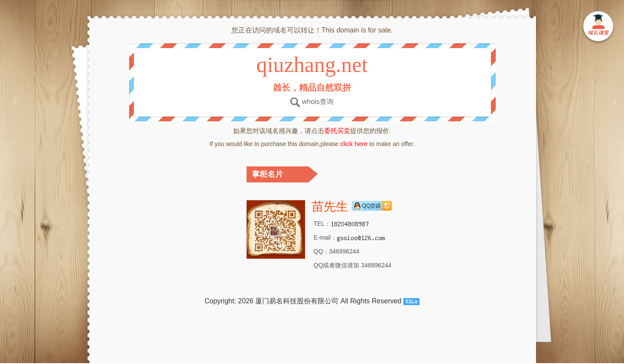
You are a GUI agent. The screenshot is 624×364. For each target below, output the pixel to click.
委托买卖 (337, 131)
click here (354, 144)
